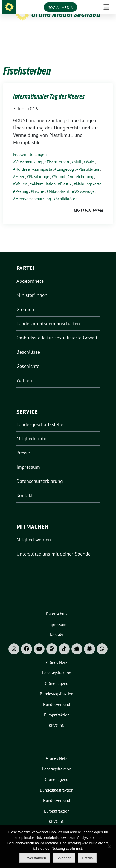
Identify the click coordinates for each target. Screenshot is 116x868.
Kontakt (25, 487)
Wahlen (24, 372)
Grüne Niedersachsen (66, 14)
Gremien (25, 301)
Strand (60, 168)
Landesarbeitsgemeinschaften (48, 315)
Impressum (28, 458)
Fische (38, 183)
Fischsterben (58, 153)
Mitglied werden (34, 531)
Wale (90, 153)
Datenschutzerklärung (40, 473)
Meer (20, 168)
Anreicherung (82, 168)
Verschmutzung (29, 153)
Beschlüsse (28, 343)
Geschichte (28, 358)
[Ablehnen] (109, 847)
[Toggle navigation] (106, 37)
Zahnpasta (43, 161)
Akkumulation (44, 175)
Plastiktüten (89, 161)
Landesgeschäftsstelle (40, 416)
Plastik (66, 175)
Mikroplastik (59, 183)
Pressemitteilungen (30, 146)
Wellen (21, 175)
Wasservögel (85, 183)
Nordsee (23, 161)
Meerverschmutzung (33, 190)
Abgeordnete (30, 272)
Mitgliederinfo (31, 430)
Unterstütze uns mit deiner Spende (53, 545)
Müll (77, 153)
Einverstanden (35, 858)
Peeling (22, 183)
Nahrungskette (89, 175)
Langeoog (65, 161)
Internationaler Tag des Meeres (49, 88)
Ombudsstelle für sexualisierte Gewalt (57, 329)
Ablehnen (64, 858)
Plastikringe (39, 168)
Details (87, 858)
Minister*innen (32, 287)
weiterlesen (88, 202)
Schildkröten (66, 190)
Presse (23, 444)
